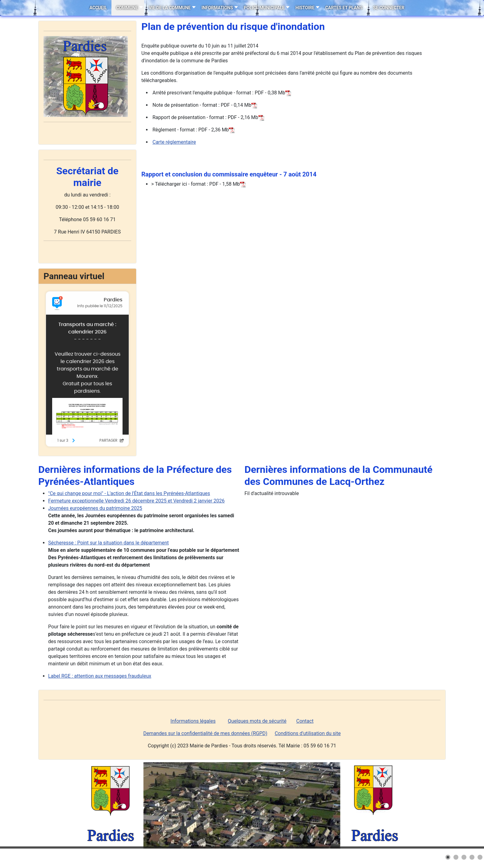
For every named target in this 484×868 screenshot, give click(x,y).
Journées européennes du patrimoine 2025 (95, 508)
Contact (305, 721)
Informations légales (193, 721)
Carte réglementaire (174, 142)
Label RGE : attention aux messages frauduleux (100, 676)
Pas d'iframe (87, 369)
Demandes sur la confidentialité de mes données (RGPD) (205, 733)
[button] (448, 857)
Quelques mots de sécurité (257, 721)
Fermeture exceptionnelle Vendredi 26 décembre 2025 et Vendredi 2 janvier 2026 (136, 501)
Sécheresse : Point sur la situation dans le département (108, 543)
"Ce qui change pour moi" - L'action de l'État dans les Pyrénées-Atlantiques (129, 493)
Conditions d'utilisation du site (308, 733)
